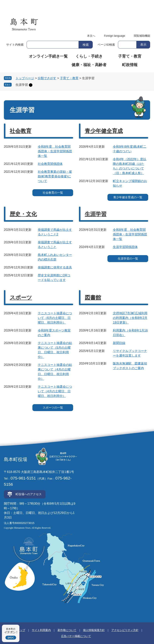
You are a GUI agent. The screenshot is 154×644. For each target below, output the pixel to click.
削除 (31, 85)
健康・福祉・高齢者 (89, 65)
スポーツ (21, 298)
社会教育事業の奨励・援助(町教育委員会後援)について (55, 176)
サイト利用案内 (41, 630)
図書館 (93, 298)
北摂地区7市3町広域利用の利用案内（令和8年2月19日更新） (130, 318)
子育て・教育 (130, 56)
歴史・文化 (23, 214)
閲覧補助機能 (142, 36)
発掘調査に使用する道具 (55, 267)
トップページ (25, 78)
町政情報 (130, 65)
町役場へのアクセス (29, 494)
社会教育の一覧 (53, 193)
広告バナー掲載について (76, 636)
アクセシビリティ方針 (125, 630)
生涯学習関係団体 (125, 247)
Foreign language (115, 36)
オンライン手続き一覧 (48, 56)
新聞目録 (119, 343)
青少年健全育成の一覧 (128, 197)
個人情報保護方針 (94, 630)
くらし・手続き (89, 56)
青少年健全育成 (104, 131)
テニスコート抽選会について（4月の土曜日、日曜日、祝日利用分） (55, 391)
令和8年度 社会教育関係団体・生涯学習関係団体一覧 (55, 151)
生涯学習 (22, 85)
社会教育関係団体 (50, 164)
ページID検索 (106, 45)
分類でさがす (47, 78)
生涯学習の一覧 (128, 259)
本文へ (91, 36)
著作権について (67, 630)
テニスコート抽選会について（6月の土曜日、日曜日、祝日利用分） (55, 318)
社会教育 (21, 131)
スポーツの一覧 (53, 408)
